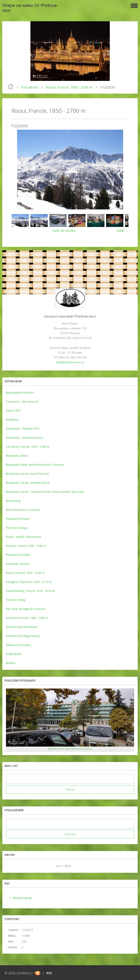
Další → (123, 231)
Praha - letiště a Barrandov (23, 537)
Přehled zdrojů (22, 898)
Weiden (11, 663)
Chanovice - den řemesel (22, 402)
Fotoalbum (30, 87)
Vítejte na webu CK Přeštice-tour (30, 8)
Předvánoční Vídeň (18, 555)
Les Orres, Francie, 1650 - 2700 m (28, 447)
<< (11, 866)
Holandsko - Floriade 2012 (23, 429)
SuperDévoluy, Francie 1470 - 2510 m (30, 591)
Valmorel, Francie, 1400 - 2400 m (27, 618)
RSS (49, 973)
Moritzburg (13, 501)
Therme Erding (16, 600)
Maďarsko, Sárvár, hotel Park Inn (27, 474)
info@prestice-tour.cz (70, 362)
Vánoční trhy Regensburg (23, 636)
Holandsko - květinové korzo (24, 438)
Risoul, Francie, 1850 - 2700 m (69, 87)
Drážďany (12, 420)
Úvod (11, 86)
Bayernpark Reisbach (20, 393)
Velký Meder (14, 654)
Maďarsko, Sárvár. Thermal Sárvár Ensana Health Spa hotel (45, 492)
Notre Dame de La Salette (23, 510)
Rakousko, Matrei (17, 564)
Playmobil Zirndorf (18, 519)
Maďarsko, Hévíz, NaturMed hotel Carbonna (35, 465)
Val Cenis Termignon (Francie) (25, 609)
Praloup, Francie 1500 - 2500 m (26, 546)
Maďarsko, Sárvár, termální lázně (28, 483)
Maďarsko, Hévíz (17, 456)
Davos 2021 (13, 411)
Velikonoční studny (18, 645)
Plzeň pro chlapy (16, 528)
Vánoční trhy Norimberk (22, 627)
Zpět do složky (64, 231)
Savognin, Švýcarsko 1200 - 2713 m (29, 582)
